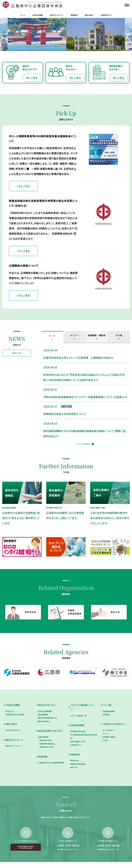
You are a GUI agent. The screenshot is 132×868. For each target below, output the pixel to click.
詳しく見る (32, 78)
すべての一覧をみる (83, 444)
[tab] (52, 337)
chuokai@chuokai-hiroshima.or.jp (26, 861)
